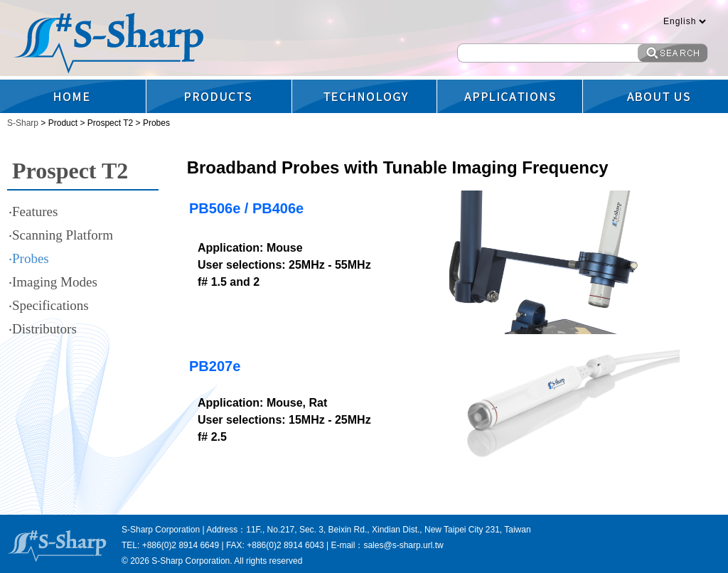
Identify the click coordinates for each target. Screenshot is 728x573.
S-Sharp (24, 123)
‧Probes (29, 258)
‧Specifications (49, 305)
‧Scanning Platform (61, 235)
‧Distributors (43, 329)
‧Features (33, 211)
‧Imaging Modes (53, 282)
